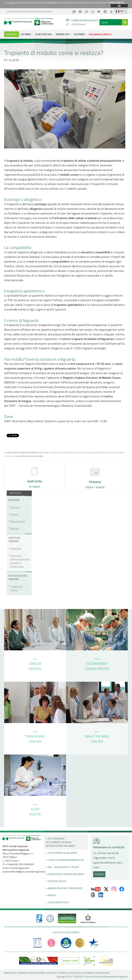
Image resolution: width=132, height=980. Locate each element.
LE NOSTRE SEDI (43, 34)
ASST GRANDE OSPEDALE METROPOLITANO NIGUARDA (29, 12)
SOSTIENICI (79, 34)
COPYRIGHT (52, 973)
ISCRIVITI (99, 874)
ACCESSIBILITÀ (102, 973)
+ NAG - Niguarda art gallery (62, 867)
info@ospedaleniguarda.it (85, 20)
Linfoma (14, 514)
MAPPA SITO (10, 973)
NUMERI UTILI (63, 34)
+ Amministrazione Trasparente (64, 888)
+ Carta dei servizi (56, 881)
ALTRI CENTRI (35, 811)
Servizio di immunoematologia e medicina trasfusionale (20, 561)
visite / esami (95, 479)
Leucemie (15, 507)
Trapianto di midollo (16, 588)
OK (119, 6)
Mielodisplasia (18, 521)
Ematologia (16, 548)
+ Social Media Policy (58, 902)
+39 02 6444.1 (79, 24)
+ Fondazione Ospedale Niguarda (65, 874)
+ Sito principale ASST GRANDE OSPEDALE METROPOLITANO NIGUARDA (60, 842)
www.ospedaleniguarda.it (16, 868)
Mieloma (15, 528)
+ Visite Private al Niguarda (61, 853)
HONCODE (75, 973)
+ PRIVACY (51, 895)
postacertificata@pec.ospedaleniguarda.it (24, 871)
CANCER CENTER (35, 665)
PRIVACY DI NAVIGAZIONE (31, 973)
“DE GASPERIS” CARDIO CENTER (97, 665)
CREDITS (63, 973)
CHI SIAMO (26, 34)
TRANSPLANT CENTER (35, 738)
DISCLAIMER (87, 973)
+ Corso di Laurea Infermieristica (65, 860)
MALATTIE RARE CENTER (97, 738)
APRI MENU (12, 34)
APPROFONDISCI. (117, 3)
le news (35, 478)
